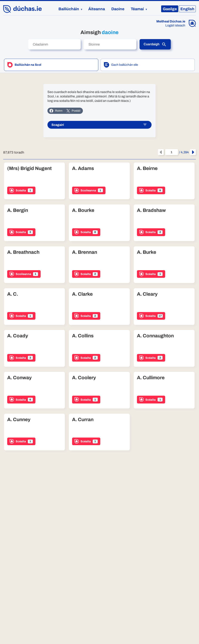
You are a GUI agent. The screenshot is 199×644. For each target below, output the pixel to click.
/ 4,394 (177, 153)
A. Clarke (82, 294)
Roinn (56, 111)
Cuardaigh (155, 44)
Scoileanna (89, 191)
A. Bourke (83, 211)
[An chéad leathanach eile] (193, 153)
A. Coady (18, 336)
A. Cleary (147, 294)
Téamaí (137, 9)
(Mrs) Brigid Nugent (29, 169)
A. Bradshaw (151, 211)
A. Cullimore (151, 378)
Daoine (118, 9)
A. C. (13, 294)
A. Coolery (84, 378)
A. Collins (83, 336)
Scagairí (99, 125)
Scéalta (21, 191)
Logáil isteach (175, 25)
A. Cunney (19, 420)
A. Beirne (147, 169)
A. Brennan (85, 253)
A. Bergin (18, 211)
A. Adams (83, 169)
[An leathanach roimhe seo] (161, 153)
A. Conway (19, 378)
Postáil (73, 111)
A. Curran (83, 420)
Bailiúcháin (69, 9)
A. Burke (147, 253)
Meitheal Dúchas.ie (171, 21)
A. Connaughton (155, 336)
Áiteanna (97, 9)
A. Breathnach (23, 253)
